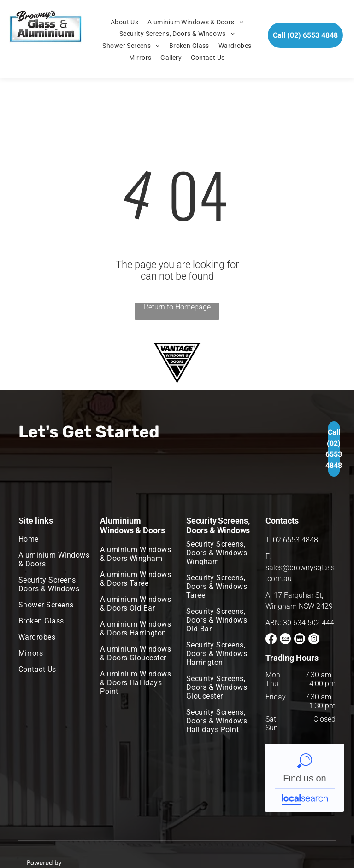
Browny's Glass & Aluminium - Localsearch (304, 778)
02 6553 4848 (295, 540)
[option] (177, 363)
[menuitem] (124, 22)
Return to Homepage (177, 307)
